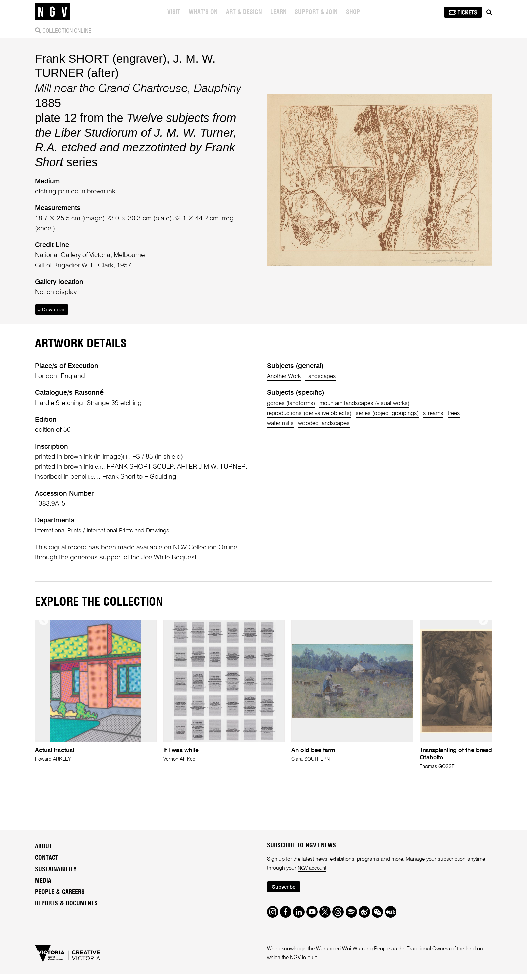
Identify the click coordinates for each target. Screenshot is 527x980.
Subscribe (286, 892)
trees (274, 425)
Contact (47, 862)
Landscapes (329, 378)
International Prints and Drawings (142, 532)
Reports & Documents (66, 908)
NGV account (313, 873)
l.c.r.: (99, 468)
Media (43, 885)
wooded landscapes (352, 425)
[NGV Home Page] (52, 12)
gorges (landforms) (295, 405)
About (44, 851)
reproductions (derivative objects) (315, 415)
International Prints (62, 532)
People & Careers (60, 897)
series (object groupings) (405, 415)
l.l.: (127, 458)
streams (458, 415)
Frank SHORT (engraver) (101, 59)
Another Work (286, 378)
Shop (354, 12)
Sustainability (56, 874)
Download (54, 310)
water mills (302, 425)
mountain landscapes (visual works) (380, 405)
